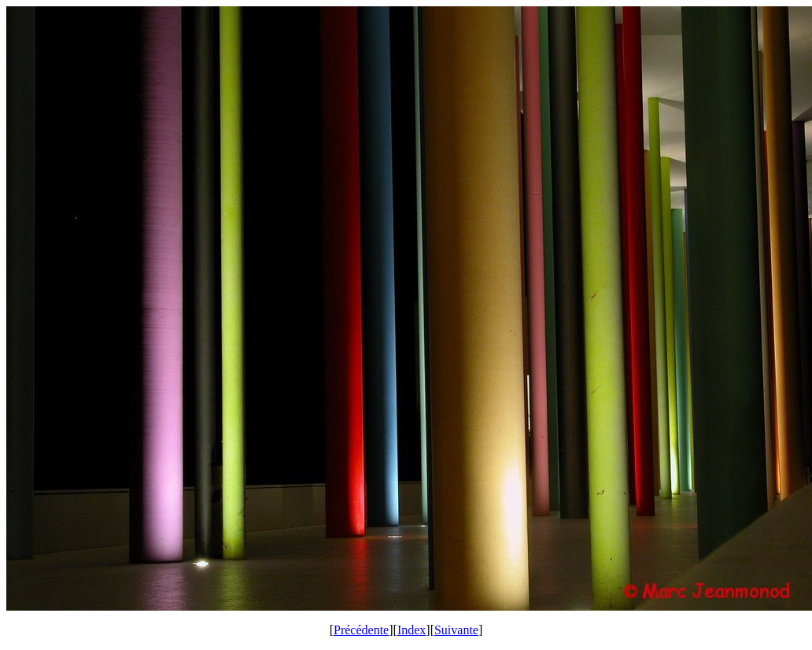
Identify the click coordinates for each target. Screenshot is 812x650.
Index (412, 630)
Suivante (456, 630)
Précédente (361, 630)
